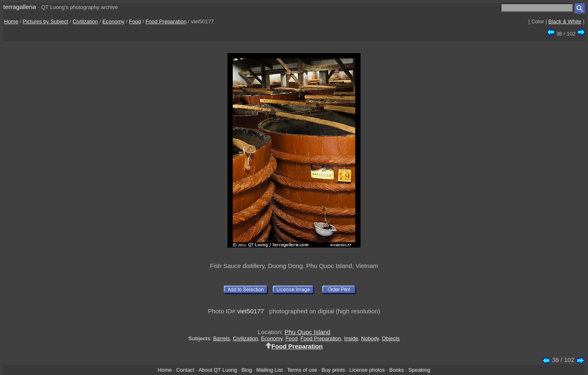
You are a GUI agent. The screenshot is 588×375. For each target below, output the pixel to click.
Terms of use (302, 370)
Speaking (419, 370)
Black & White (565, 21)
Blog (247, 370)
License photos (367, 370)
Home (11, 21)
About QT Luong (218, 370)
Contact (185, 370)
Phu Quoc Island (307, 332)
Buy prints (333, 370)
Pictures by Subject (46, 21)
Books (396, 370)
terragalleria (20, 7)
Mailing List (270, 370)
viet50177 (251, 311)
